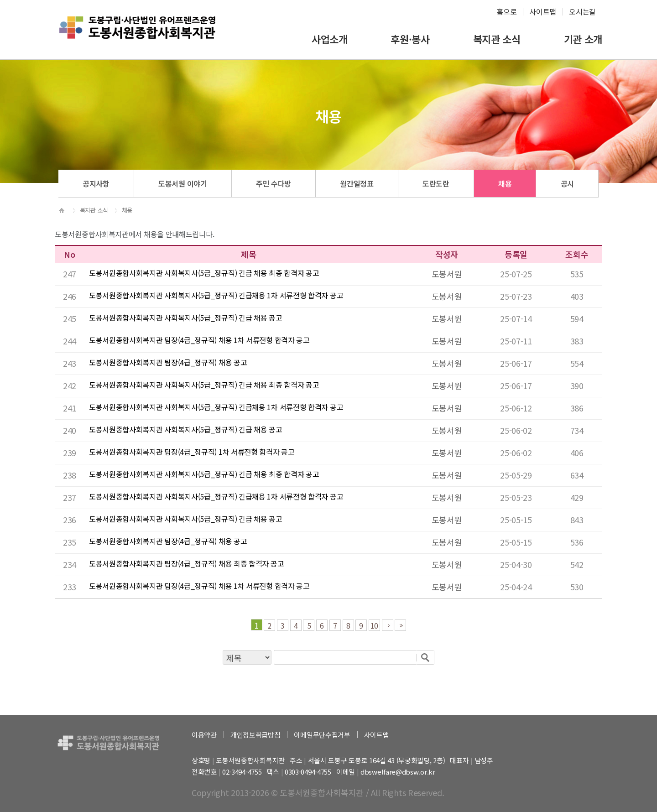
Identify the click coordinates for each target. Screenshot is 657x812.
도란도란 (436, 183)
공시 (567, 183)
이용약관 (204, 735)
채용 (505, 183)
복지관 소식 (497, 39)
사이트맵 (543, 11)
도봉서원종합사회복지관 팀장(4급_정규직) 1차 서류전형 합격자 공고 (192, 452)
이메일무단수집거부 (322, 735)
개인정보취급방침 (255, 735)
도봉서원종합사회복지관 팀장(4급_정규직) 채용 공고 (168, 362)
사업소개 (330, 39)
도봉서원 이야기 (183, 183)
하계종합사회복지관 (137, 35)
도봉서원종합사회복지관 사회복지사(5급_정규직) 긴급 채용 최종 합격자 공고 (204, 273)
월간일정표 (357, 183)
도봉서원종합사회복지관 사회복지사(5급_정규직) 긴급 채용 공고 (186, 318)
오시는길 (582, 11)
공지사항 (96, 183)
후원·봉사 (410, 39)
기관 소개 (583, 39)
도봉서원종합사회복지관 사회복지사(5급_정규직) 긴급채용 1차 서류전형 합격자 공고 (216, 295)
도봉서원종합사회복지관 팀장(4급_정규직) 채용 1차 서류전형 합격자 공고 (199, 340)
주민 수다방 (274, 183)
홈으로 (506, 11)
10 (374, 625)
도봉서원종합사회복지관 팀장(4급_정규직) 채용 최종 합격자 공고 (187, 563)
